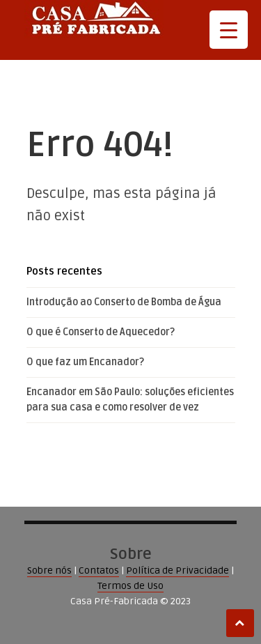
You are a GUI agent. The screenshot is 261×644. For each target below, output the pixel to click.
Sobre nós (49, 570)
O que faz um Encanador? (85, 362)
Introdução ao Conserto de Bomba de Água (124, 302)
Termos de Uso (130, 586)
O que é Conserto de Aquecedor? (101, 332)
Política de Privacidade (177, 570)
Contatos (99, 570)
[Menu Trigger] (229, 30)
